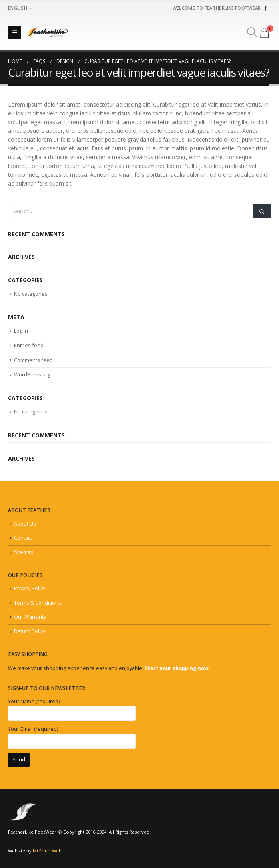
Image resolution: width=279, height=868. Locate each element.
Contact (23, 538)
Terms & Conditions (38, 603)
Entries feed (29, 345)
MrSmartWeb (47, 851)
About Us (25, 524)
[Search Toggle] (252, 32)
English (18, 8)
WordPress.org (32, 374)
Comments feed (33, 360)
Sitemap (24, 552)
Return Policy (30, 631)
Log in (21, 331)
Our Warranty (30, 617)
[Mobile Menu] (15, 32)
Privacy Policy (30, 588)
